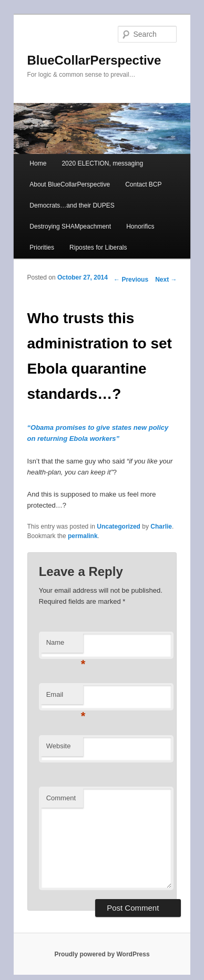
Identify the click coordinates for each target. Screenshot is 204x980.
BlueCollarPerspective (94, 60)
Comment (61, 798)
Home (38, 163)
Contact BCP (143, 184)
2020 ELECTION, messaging (102, 163)
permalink (83, 536)
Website (59, 746)
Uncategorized (119, 527)
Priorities (42, 247)
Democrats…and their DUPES (72, 205)
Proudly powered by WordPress (102, 954)
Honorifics (140, 226)
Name (65, 646)
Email (65, 698)
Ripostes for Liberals (98, 247)
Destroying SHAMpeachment (70, 226)
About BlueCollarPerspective (70, 184)
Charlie (161, 527)
